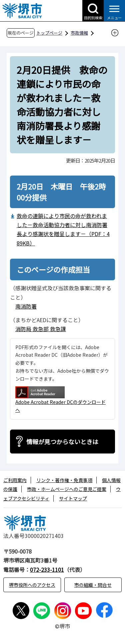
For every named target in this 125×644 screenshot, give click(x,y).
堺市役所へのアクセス (32, 585)
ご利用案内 (15, 480)
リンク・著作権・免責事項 (64, 480)
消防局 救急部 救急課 (41, 329)
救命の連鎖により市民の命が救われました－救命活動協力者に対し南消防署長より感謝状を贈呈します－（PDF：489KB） (63, 229)
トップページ (49, 33)
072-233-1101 (47, 570)
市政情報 (79, 33)
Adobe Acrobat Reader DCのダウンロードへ (60, 400)
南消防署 (26, 306)
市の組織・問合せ (93, 585)
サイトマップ (73, 498)
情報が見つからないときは (62, 442)
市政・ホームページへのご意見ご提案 (67, 489)
